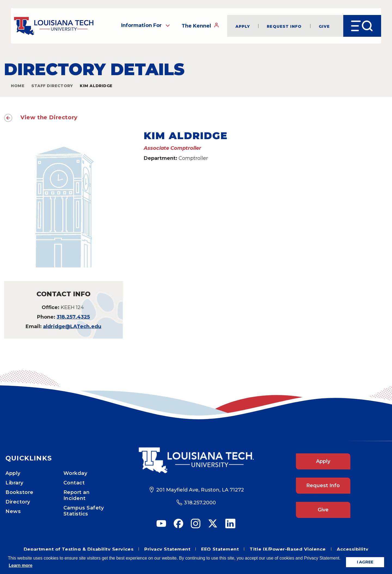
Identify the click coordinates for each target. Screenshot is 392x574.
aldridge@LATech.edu (72, 326)
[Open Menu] (362, 26)
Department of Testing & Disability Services (79, 549)
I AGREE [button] (365, 562)
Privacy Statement (167, 549)
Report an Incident (77, 495)
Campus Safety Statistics (84, 511)
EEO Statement (220, 549)
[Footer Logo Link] (196, 460)
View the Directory (49, 117)
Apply (243, 26)
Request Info (284, 26)
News (13, 511)
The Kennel (200, 26)
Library (14, 483)
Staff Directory (52, 86)
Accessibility (353, 549)
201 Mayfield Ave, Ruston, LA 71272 (200, 490)
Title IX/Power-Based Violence (288, 549)
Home (18, 86)
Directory (18, 502)
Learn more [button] (21, 565)
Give (324, 26)
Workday (75, 473)
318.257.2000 (200, 503)
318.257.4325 (73, 317)
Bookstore (19, 492)
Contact (74, 483)
